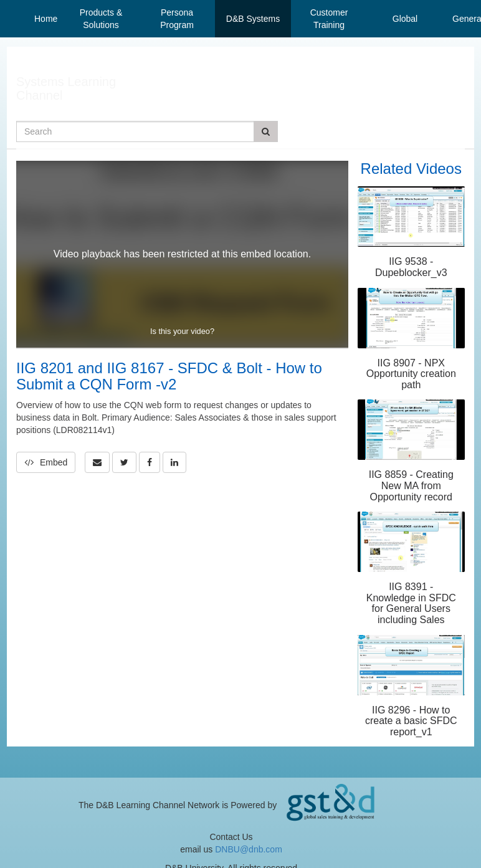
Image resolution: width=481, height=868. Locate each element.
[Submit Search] (266, 131)
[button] (97, 462)
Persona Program (177, 19)
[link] (124, 462)
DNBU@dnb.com (249, 849)
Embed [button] (46, 462)
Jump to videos (0, 0)
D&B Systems (253, 19)
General (462, 19)
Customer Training (329, 19)
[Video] (182, 254)
